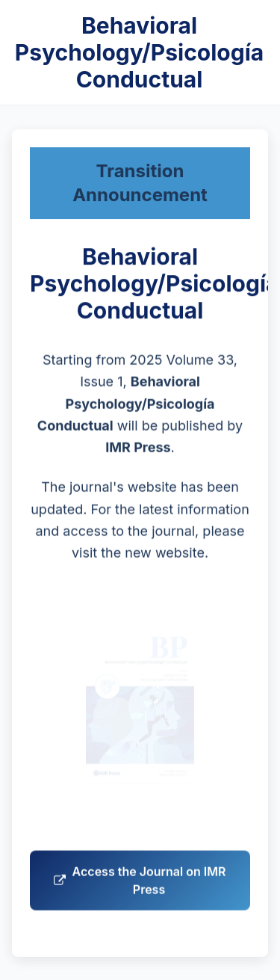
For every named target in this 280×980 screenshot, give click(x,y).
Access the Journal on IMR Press (140, 884)
